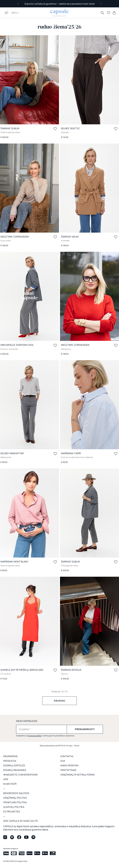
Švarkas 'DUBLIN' (10, 128)
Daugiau (60, 701)
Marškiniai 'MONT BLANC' (15, 562)
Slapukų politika (14, 807)
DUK (63, 761)
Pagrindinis (11, 756)
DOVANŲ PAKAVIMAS (15, 770)
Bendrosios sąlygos (16, 793)
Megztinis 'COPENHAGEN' (15, 237)
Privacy (69, 746)
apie (6, 779)
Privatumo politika (35, 736)
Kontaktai (67, 756)
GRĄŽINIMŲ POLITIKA (15, 798)
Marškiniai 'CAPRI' (71, 453)
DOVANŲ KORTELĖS (14, 765)
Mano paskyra (69, 765)
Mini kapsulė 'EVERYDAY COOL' (17, 345)
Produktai (10, 761)
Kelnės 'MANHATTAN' (12, 453)
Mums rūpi (10, 784)
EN (17, 13)
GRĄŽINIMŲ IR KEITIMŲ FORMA (78, 775)
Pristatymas (68, 770)
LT (13, 13)
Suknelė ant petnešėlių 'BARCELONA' (22, 670)
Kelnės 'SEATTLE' (71, 128)
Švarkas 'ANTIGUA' (71, 670)
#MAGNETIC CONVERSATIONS (21, 775)
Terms (77, 746)
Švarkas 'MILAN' (70, 237)
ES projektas (12, 811)
